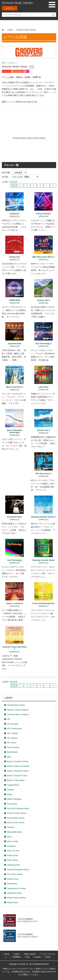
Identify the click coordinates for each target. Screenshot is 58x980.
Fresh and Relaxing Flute (44, 603)
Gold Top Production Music (18, 809)
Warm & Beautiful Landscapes (15, 431)
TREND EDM (14, 300)
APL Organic (12, 738)
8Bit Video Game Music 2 (44, 257)
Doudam (10, 790)
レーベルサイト (11, 63)
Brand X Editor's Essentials (18, 766)
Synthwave (14, 214)
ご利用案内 (16, 957)
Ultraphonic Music (14, 893)
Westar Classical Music (17, 898)
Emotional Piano (15, 517)
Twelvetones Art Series (16, 888)
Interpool (11, 827)
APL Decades (13, 724)
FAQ (28, 957)
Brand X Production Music (18, 771)
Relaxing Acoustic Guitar (43, 560)
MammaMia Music (14, 832)
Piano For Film (13, 851)
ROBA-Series (13, 856)
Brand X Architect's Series (18, 762)
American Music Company (18, 715)
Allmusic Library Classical (17, 710)
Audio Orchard (13, 747)
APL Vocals (12, 743)
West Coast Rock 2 (15, 387)
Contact (37, 957)
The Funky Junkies (15, 874)
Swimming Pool (13, 865)
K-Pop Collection (44, 214)
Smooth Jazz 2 (44, 430)
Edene (10, 794)
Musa (9, 837)
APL (9, 719)
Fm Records (12, 804)
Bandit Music (12, 752)
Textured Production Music (18, 870)
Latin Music (43, 387)
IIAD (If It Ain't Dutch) (16, 823)
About (48, 957)
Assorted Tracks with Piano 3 (14, 648)
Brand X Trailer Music (16, 780)
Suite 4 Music (13, 860)
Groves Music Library (16, 818)
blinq (9, 757)
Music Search (30, 954)
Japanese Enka (14, 344)
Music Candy (12, 841)
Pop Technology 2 (43, 344)
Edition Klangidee (14, 799)
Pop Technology (15, 560)
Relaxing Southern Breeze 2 (44, 517)
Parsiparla (11, 846)
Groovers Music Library (17, 813)
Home (7, 954)
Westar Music (13, 903)
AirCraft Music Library (16, 705)
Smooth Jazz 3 (44, 300)
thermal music (13, 879)
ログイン (10, 8)
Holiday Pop (14, 257)
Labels (10, 30)
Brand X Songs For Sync (17, 776)
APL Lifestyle (12, 733)
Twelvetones (12, 884)
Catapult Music (13, 785)
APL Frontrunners (14, 729)
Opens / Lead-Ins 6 (14, 603)
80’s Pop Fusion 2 (43, 474)
